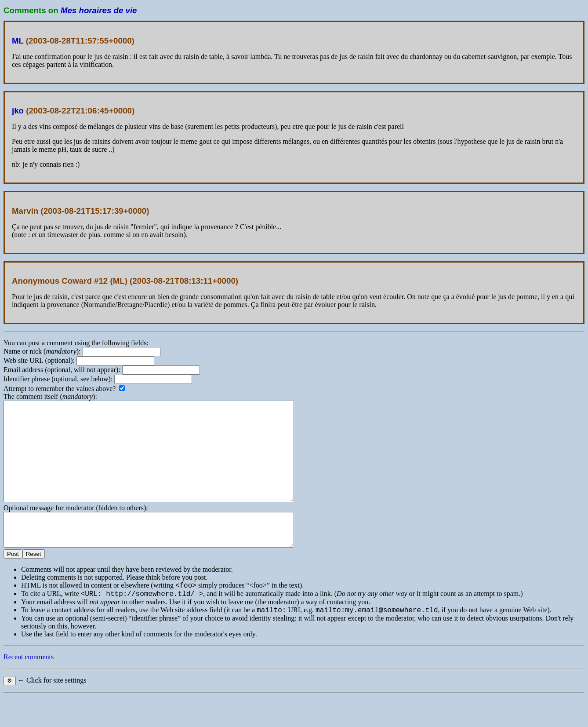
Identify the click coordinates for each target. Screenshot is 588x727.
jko (18, 111)
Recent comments (29, 687)
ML (18, 41)
